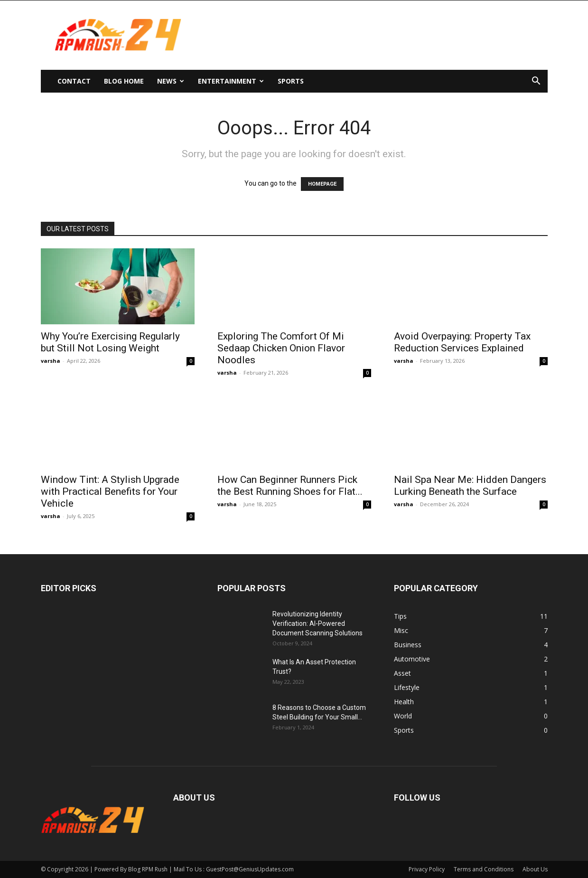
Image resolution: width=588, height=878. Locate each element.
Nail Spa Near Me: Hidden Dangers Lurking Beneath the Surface (470, 486)
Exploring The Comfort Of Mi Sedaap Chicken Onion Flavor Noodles (281, 348)
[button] (536, 82)
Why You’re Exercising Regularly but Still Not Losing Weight (110, 342)
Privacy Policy (427, 869)
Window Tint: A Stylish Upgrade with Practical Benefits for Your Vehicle (110, 491)
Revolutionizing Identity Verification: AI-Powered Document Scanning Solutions (317, 623)
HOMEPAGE (322, 184)
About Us (535, 869)
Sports (291, 81)
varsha (51, 361)
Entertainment (231, 81)
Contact (74, 81)
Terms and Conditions (484, 869)
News (171, 81)
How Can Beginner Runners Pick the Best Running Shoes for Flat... (290, 486)
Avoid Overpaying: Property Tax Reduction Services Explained (462, 342)
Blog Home (124, 81)
